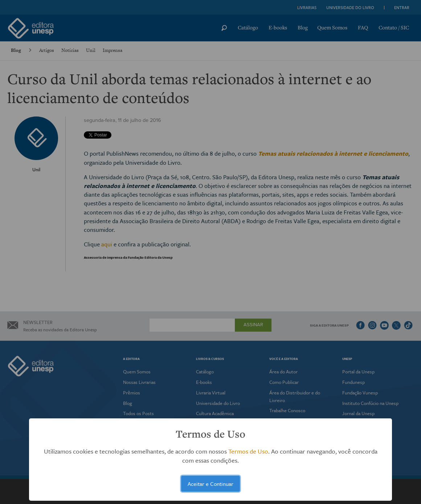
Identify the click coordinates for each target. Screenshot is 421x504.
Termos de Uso (248, 451)
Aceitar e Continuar (210, 484)
